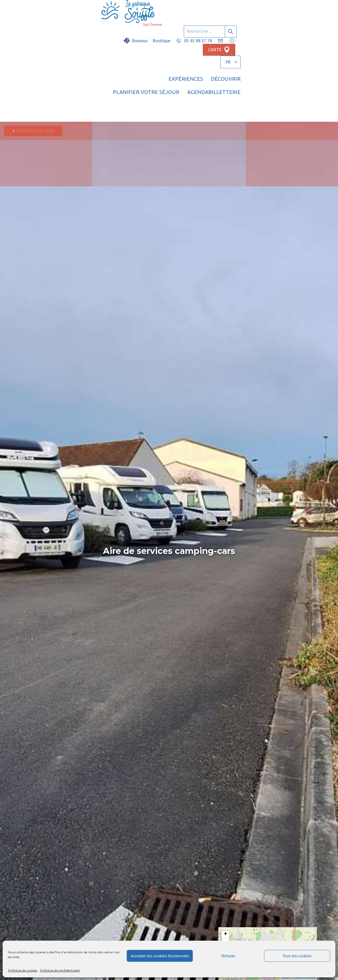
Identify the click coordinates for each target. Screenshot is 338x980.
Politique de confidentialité (60, 970)
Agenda (272, 25)
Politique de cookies (23, 970)
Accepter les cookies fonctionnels (160, 956)
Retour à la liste (33, 44)
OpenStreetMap (305, 978)
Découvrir (166, 25)
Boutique (190, 10)
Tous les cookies (297, 956)
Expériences (126, 25)
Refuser (229, 956)
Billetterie (307, 25)
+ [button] (226, 934)
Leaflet (285, 978)
